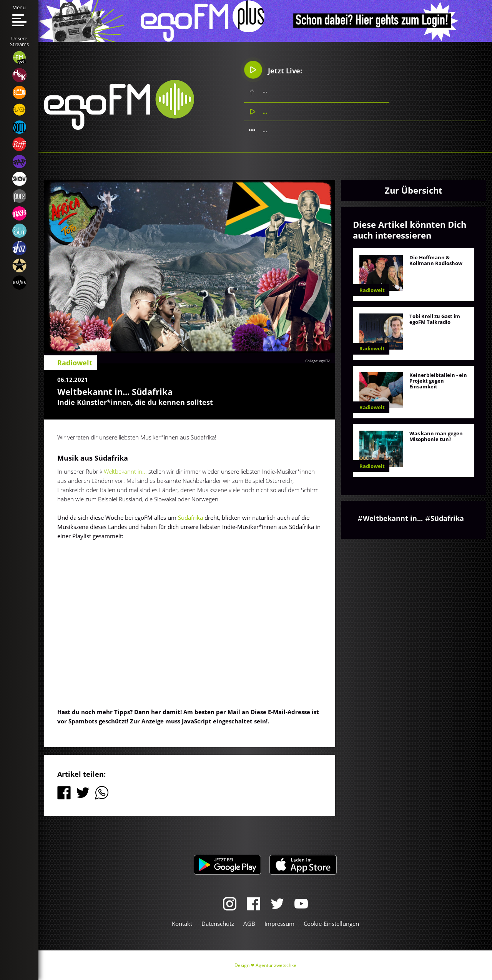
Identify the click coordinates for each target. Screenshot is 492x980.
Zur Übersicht (414, 190)
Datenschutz (218, 924)
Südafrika (190, 517)
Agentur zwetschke (276, 965)
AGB (249, 924)
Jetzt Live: (273, 70)
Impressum (279, 924)
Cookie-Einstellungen (331, 924)
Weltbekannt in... (125, 471)
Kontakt (182, 924)
